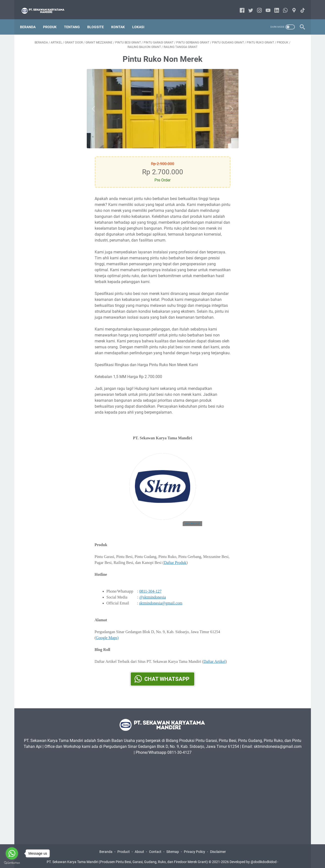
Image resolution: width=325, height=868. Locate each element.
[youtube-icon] (265, 6)
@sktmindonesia (153, 593)
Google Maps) (107, 633)
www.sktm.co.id (192, 519)
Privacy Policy (195, 850)
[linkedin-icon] (274, 6)
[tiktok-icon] (300, 6)
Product (124, 850)
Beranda (31, 20)
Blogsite (99, 20)
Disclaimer (218, 850)
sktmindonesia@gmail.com (161, 599)
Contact (155, 850)
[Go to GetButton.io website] (12, 863)
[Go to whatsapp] (12, 853)
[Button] (95, 104)
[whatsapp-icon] (282, 6)
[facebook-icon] (239, 6)
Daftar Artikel (214, 657)
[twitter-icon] (248, 6)
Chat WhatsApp (167, 675)
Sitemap (173, 850)
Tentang (75, 20)
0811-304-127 (150, 587)
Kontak (121, 20)
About (139, 850)
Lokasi (141, 20)
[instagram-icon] (256, 6)
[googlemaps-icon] (291, 6)
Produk (53, 20)
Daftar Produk (175, 558)
